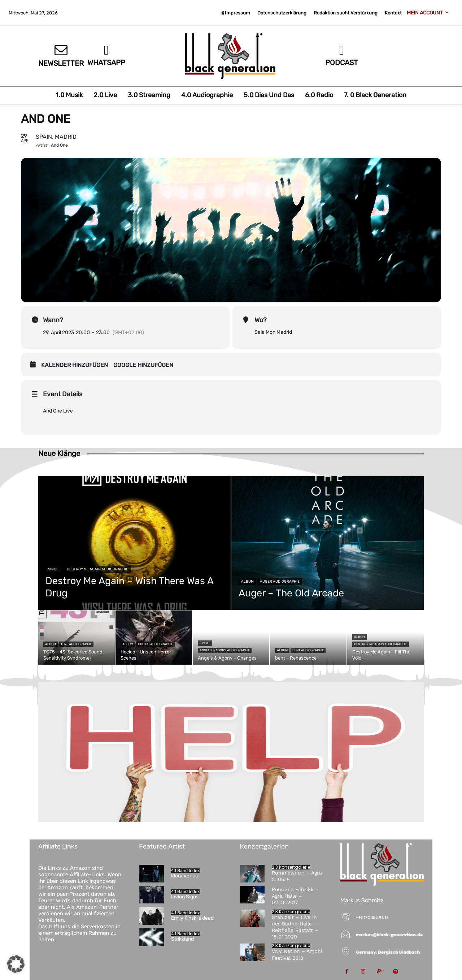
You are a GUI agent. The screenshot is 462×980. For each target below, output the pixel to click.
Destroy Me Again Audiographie (97, 569)
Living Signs (185, 897)
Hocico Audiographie (155, 644)
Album (247, 582)
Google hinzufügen (143, 365)
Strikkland (182, 939)
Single (54, 569)
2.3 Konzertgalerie (291, 867)
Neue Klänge (59, 453)
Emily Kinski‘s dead (192, 918)
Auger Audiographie (280, 582)
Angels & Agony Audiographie (225, 650)
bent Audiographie (308, 650)
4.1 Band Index (185, 871)
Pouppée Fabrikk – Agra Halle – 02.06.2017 (295, 896)
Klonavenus (184, 876)
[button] (16, 964)
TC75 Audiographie (76, 644)
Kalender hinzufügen (75, 365)
